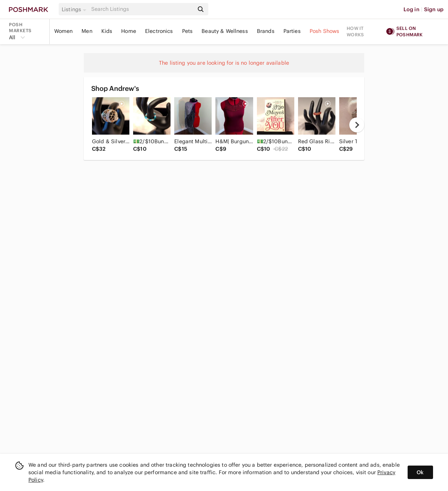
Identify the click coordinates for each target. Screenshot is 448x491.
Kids (107, 31)
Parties (292, 31)
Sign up (434, 9)
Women (64, 31)
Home (129, 31)
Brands (266, 31)
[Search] (142, 9)
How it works (355, 31)
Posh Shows (325, 31)
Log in (412, 9)
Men (87, 31)
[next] (357, 125)
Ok (420, 472)
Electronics (159, 31)
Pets (188, 31)
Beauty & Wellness (225, 31)
